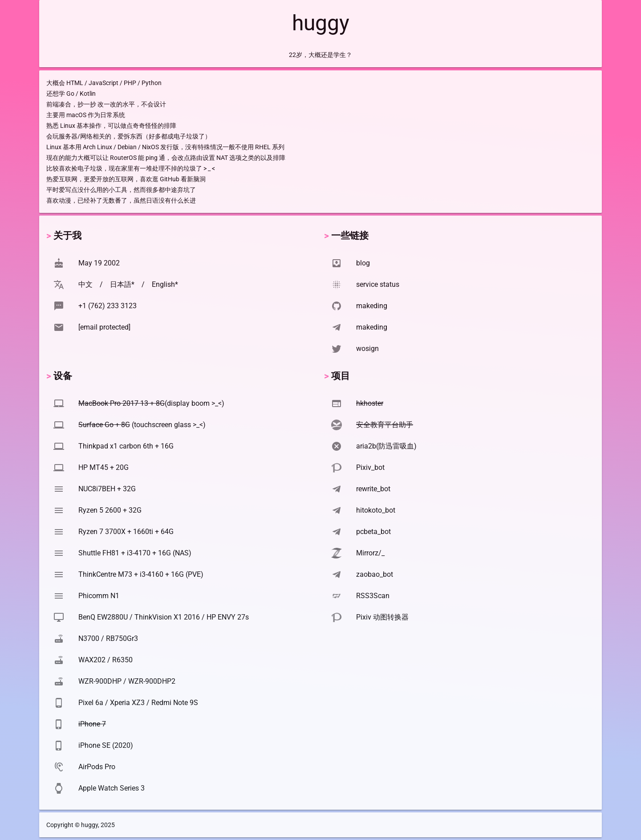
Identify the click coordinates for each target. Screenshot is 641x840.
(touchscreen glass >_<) (142, 425)
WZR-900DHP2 (152, 681)
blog (363, 263)
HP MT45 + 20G (103, 467)
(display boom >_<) (151, 403)
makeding (372, 306)
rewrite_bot (373, 489)
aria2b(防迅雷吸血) (386, 446)
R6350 (122, 660)
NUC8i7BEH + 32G (107, 489)
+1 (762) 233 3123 (108, 306)
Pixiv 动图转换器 (382, 617)
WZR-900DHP (100, 681)
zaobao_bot (375, 574)
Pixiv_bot (370, 467)
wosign (367, 349)
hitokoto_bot (376, 510)
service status (378, 284)
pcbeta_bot (373, 532)
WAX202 (92, 660)
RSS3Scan (373, 596)
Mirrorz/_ (370, 553)
